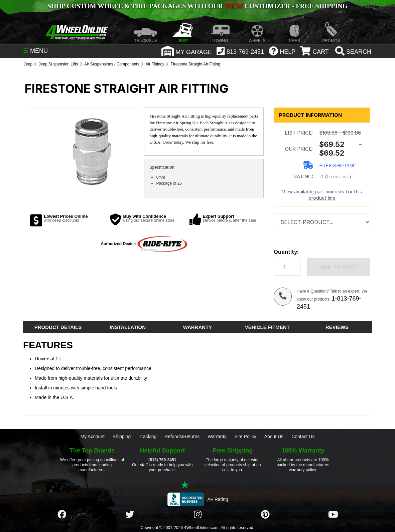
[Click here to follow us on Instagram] (197, 515)
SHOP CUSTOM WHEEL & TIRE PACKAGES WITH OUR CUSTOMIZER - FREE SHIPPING (197, 6)
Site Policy (245, 436)
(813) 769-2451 (162, 460)
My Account (93, 436)
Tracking (148, 436)
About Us (274, 436)
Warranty (217, 436)
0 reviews (338, 176)
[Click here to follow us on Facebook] (62, 515)
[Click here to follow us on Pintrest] (265, 515)
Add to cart (339, 267)
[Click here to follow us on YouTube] (333, 515)
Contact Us (303, 436)
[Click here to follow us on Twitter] (130, 515)
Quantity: (286, 252)
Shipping (122, 436)
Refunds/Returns (182, 436)
